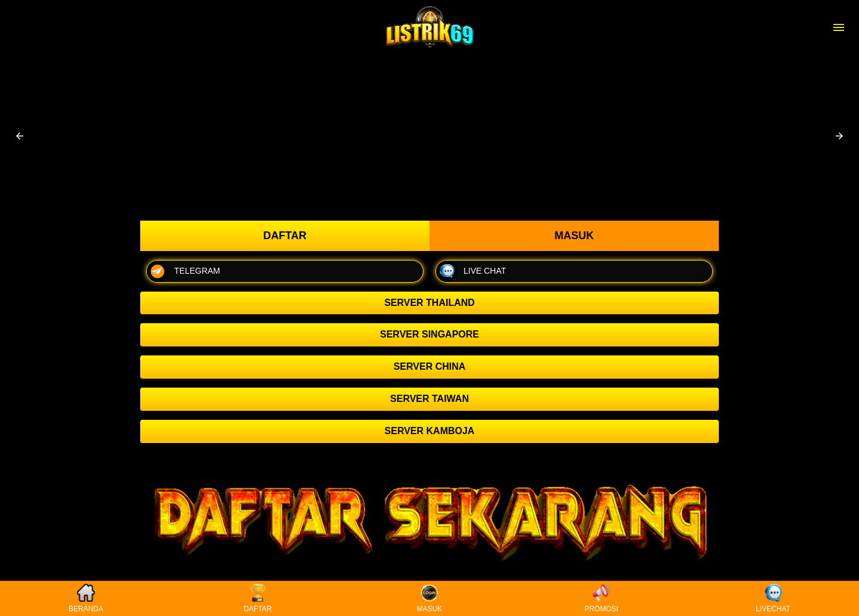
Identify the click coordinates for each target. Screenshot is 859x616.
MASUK (430, 598)
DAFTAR (257, 598)
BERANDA (86, 598)
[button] (20, 136)
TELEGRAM (183, 271)
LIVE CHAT (471, 271)
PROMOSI (602, 598)
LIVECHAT (773, 598)
